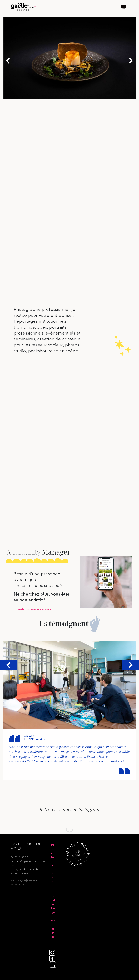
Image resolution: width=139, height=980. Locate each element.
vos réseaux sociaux (33, 609)
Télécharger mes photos (53, 917)
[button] (8, 61)
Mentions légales (18, 881)
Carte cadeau (52, 863)
